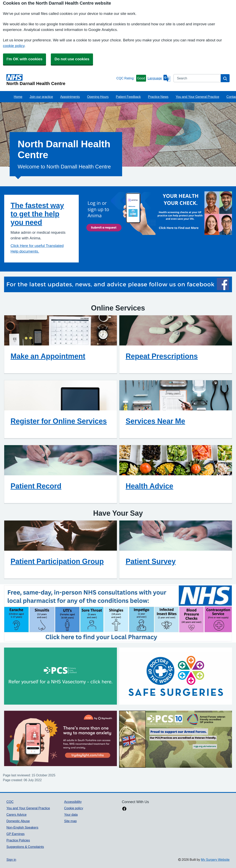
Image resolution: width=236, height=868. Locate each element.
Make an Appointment (48, 356)
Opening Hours (98, 97)
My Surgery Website (215, 860)
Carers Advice (16, 815)
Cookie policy (74, 808)
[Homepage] (61, 80)
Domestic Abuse (18, 821)
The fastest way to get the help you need (37, 214)
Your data (71, 815)
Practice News (158, 97)
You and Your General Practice (198, 97)
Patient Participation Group (57, 561)
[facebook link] (124, 809)
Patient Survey (151, 561)
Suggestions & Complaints (25, 847)
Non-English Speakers (22, 827)
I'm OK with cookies (25, 59)
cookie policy (14, 46)
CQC (10, 802)
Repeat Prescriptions (162, 356)
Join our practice (41, 97)
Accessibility (73, 802)
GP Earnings (15, 834)
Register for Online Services (59, 421)
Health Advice (150, 486)
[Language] (159, 78)
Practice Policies (18, 840)
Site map (70, 821)
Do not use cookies (72, 59)
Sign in (11, 860)
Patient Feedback (128, 97)
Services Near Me (155, 421)
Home (18, 97)
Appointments (70, 97)
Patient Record (36, 486)
